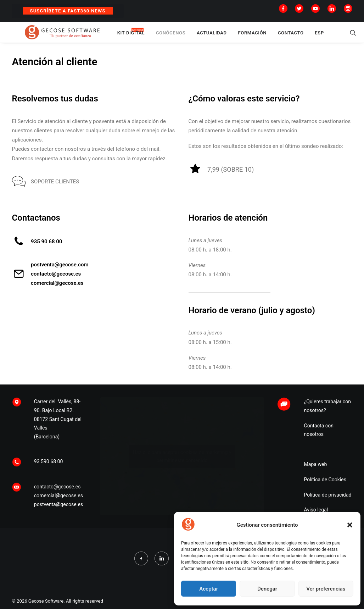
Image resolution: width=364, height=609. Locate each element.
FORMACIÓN (277, 36)
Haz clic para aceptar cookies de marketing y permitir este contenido (182, 487)
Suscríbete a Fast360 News (68, 11)
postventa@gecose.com (60, 272)
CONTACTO (315, 36)
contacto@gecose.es (56, 281)
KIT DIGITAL (156, 36)
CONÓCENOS (195, 36)
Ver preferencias (326, 589)
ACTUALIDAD (237, 36)
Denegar (267, 589)
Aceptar (209, 589)
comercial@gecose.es (57, 290)
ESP (344, 36)
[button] (350, 525)
